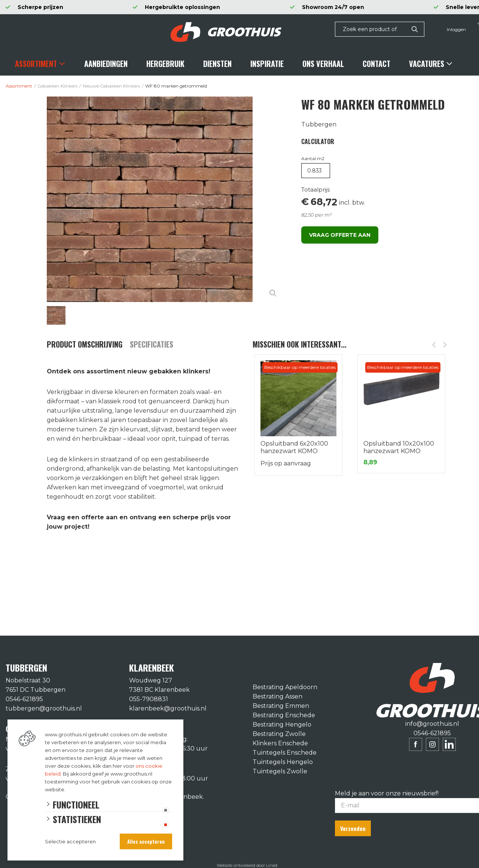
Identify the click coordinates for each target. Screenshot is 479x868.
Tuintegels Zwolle (280, 771)
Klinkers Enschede (280, 743)
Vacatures (427, 64)
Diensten (217, 64)
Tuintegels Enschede (285, 753)
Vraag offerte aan (340, 235)
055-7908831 (149, 699)
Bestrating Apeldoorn (285, 687)
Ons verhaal (323, 64)
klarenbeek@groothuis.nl (168, 708)
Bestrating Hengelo (282, 725)
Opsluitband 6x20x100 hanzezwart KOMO (294, 447)
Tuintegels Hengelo (283, 762)
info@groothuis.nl (432, 724)
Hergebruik (165, 64)
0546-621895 (24, 699)
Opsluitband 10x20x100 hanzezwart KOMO (399, 447)
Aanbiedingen (106, 64)
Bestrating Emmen (281, 706)
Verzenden (354, 828)
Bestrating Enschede (284, 715)
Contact (376, 64)
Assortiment (36, 64)
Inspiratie (267, 64)
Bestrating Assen (277, 696)
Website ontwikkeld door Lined (247, 865)
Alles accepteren (146, 841)
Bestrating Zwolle (279, 734)
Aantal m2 (313, 158)
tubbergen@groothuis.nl (44, 708)
